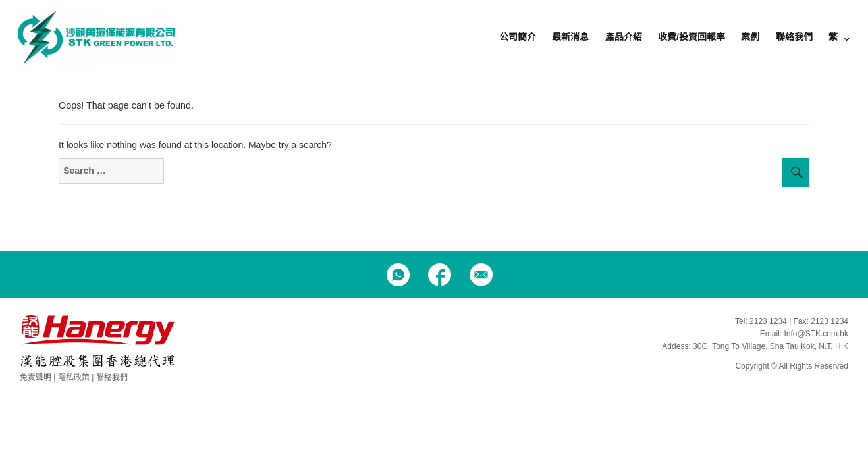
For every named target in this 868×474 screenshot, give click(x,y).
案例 (750, 37)
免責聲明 (36, 377)
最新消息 (570, 37)
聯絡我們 (794, 37)
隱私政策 (74, 377)
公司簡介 (518, 37)
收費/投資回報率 (692, 37)
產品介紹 (624, 37)
